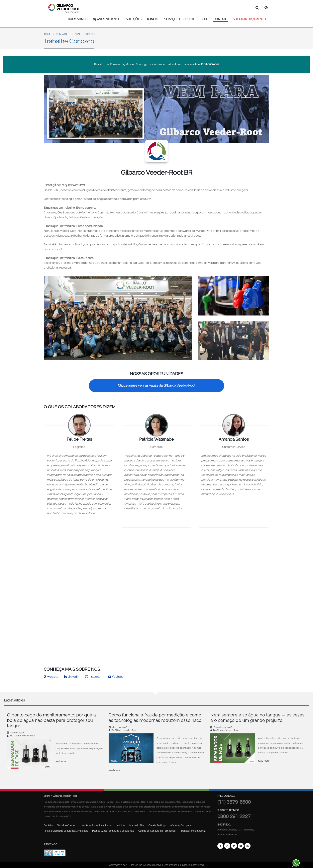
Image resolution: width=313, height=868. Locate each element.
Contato (61, 34)
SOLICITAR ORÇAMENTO (249, 19)
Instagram (94, 677)
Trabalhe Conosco (67, 825)
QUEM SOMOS (78, 19)
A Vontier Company (181, 825)
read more (61, 761)
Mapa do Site (137, 825)
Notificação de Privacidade (97, 825)
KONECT (153, 19)
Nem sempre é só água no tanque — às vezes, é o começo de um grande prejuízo (258, 718)
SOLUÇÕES (134, 19)
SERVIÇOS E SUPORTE (180, 19)
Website (51, 677)
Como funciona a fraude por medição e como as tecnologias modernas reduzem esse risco (155, 718)
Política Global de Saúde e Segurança (113, 831)
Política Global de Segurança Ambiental (66, 831)
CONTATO (221, 19)
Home (48, 34)
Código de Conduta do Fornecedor (157, 831)
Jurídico (120, 825)
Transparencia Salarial (193, 831)
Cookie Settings (157, 825)
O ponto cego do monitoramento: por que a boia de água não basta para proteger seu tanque (51, 720)
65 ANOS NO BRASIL (107, 19)
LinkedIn (72, 677)
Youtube (116, 677)
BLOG (204, 19)
